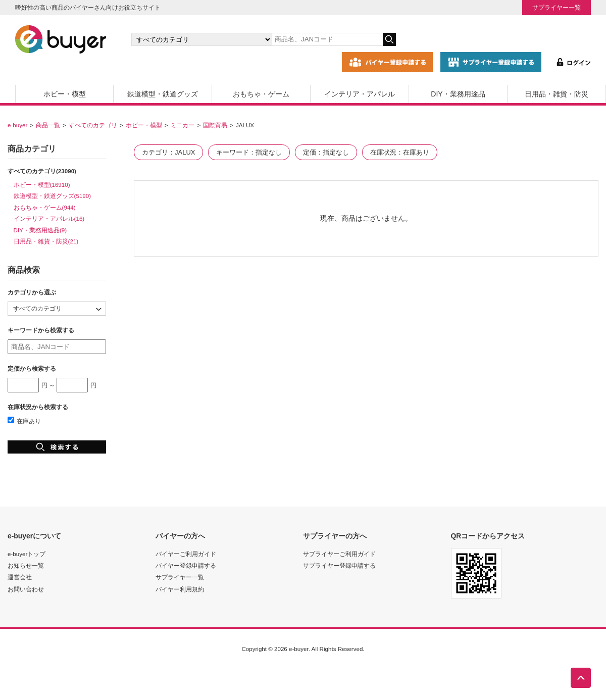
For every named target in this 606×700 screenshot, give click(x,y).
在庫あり (24, 421)
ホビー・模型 (65, 94)
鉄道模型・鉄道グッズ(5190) (53, 196)
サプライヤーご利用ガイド (339, 554)
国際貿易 (215, 125)
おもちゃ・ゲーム (261, 94)
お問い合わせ (26, 589)
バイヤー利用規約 (180, 589)
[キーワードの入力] (327, 39)
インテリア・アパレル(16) (49, 218)
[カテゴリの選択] (201, 39)
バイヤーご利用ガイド (186, 554)
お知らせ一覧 (26, 565)
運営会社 (20, 577)
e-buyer (17, 125)
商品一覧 (48, 125)
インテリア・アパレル (360, 94)
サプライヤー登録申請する (339, 565)
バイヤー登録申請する (186, 565)
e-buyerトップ (27, 554)
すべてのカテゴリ (93, 125)
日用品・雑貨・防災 (557, 94)
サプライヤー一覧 (557, 7)
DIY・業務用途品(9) (40, 230)
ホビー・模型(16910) (42, 185)
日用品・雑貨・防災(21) (46, 241)
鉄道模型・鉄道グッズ (163, 94)
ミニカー (182, 125)
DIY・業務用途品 (458, 94)
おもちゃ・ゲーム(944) (45, 207)
